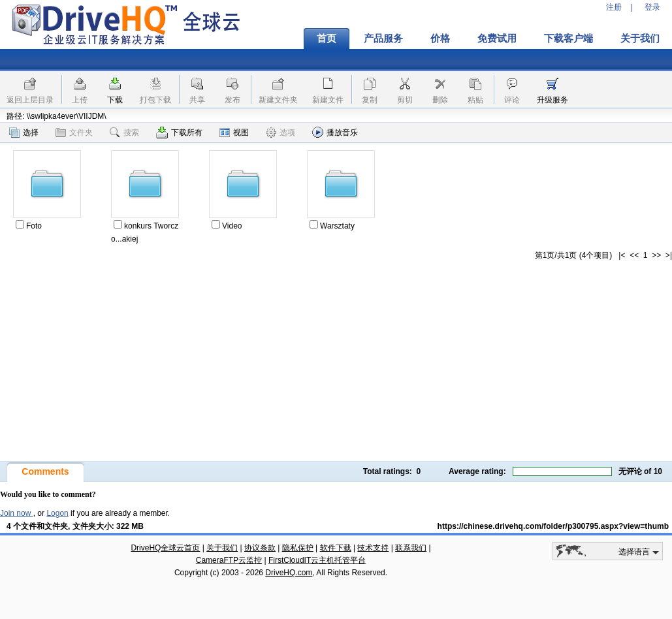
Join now (17, 513)
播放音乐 (335, 132)
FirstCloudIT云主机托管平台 (317, 560)
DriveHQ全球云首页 (165, 548)
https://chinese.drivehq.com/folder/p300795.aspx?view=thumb (553, 526)
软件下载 (336, 548)
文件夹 (74, 133)
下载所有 (179, 133)
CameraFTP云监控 (229, 560)
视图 (234, 133)
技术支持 (373, 548)
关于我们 (222, 548)
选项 (280, 133)
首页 (327, 39)
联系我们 (411, 548)
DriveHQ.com (289, 573)
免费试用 (497, 39)
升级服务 (552, 100)
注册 (614, 7)
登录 (652, 7)
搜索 (124, 133)
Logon (57, 513)
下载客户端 (568, 39)
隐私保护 (298, 548)
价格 (440, 39)
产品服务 (383, 39)
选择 (24, 133)
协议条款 (260, 548)
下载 (115, 100)
